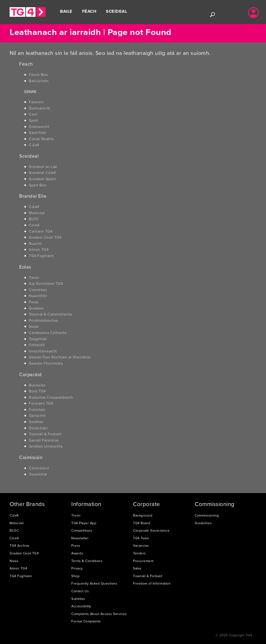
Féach (89, 11)
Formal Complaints (86, 621)
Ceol (33, 114)
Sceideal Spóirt (42, 179)
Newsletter (80, 538)
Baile (66, 11)
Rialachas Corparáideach (51, 397)
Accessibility (81, 606)
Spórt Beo (38, 185)
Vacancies (141, 546)
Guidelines (203, 523)
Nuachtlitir (38, 296)
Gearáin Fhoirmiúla (46, 363)
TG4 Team (141, 538)
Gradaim (36, 308)
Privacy (77, 568)
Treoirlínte (38, 474)
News (14, 561)
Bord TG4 (37, 391)
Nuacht (35, 243)
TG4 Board (142, 523)
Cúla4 (34, 145)
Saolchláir (38, 132)
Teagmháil (38, 339)
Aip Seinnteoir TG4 (46, 283)
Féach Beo (38, 75)
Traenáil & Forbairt (45, 434)
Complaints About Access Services (99, 614)
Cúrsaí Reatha (41, 139)
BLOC (34, 219)
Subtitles (78, 599)
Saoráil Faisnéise (44, 440)
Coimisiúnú (39, 468)
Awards (77, 553)
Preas (34, 302)
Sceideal (116, 11)
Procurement (143, 561)
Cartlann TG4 (41, 231)
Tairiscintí (37, 415)
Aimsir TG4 (39, 249)
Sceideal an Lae (43, 167)
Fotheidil (37, 345)
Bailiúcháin (39, 81)
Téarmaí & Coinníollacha (50, 314)
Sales (137, 568)
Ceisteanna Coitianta (48, 333)
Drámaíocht (39, 126)
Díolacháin (38, 428)
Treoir (34, 277)
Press (76, 546)
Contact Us (80, 591)
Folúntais (37, 409)
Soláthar (36, 422)
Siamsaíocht (40, 108)
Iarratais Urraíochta (46, 446)
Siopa (34, 326)
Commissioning (207, 515)
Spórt (34, 120)
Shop (75, 576)
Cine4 (34, 225)
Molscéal (37, 213)
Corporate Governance (151, 530)
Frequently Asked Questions (94, 583)
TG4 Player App (84, 523)
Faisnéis (36, 102)
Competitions (82, 530)
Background (143, 515)
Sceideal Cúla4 (42, 172)
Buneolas (37, 385)
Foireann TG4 (41, 403)
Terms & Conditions (87, 561)
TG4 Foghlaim (41, 256)
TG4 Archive (20, 546)
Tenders (139, 553)
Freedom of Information (152, 583)
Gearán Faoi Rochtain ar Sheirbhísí (60, 357)
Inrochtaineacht (43, 351)
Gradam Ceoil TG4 (45, 237)
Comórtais (38, 290)
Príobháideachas (44, 320)
